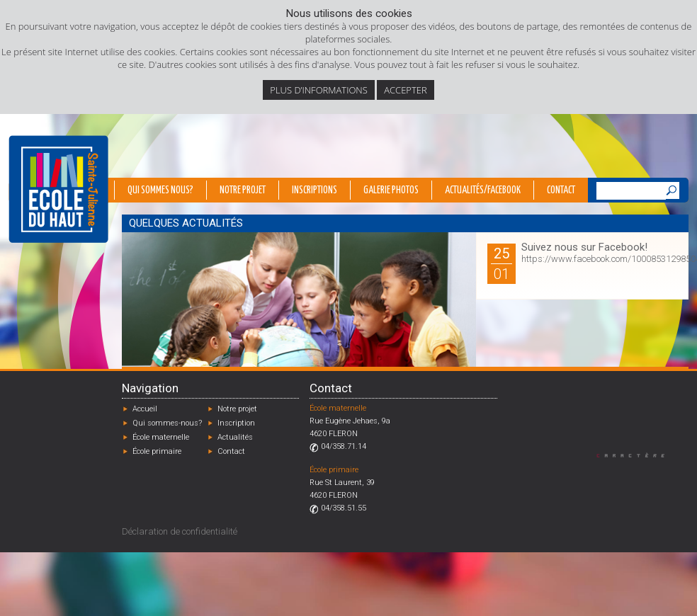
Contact (561, 190)
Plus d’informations (319, 90)
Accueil (145, 409)
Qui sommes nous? (160, 190)
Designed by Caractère (637, 455)
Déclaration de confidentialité (180, 531)
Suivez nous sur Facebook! (584, 247)
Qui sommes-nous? (167, 423)
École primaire (157, 451)
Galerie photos (391, 190)
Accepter (405, 90)
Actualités (235, 437)
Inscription (236, 423)
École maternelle (161, 437)
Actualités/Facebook (483, 190)
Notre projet (243, 190)
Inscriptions (314, 190)
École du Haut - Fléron (58, 189)
